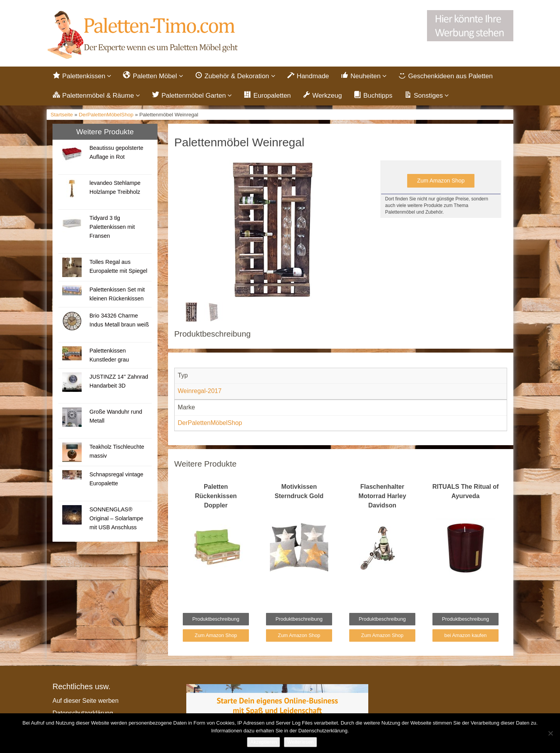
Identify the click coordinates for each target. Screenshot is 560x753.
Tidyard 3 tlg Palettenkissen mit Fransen (112, 227)
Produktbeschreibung (216, 619)
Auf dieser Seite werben (86, 701)
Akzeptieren (263, 742)
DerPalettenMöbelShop (106, 115)
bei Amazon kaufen (466, 635)
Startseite (62, 115)
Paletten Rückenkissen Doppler (216, 496)
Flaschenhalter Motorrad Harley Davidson (382, 496)
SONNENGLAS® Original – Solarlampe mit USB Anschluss (116, 518)
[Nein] (550, 733)
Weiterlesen (300, 742)
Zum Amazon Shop (441, 181)
